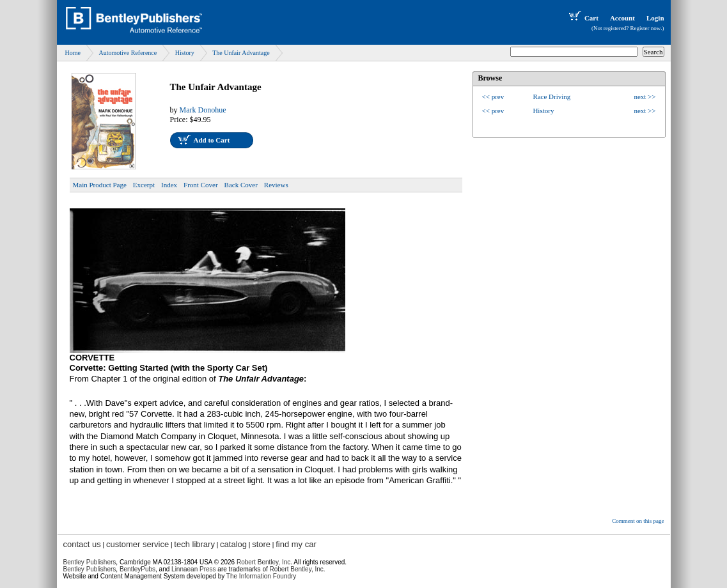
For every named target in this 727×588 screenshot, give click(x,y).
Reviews (276, 185)
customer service (137, 544)
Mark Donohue (203, 110)
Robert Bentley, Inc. (298, 569)
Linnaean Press (194, 569)
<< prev (493, 97)
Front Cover (200, 185)
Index (169, 185)
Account (622, 18)
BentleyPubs (137, 569)
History (185, 53)
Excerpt (144, 185)
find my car (296, 544)
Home (73, 53)
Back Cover (241, 185)
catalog (233, 544)
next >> (645, 97)
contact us (82, 544)
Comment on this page (638, 521)
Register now (646, 28)
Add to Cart (212, 140)
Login (655, 18)
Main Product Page (100, 185)
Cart (582, 18)
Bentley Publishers (90, 562)
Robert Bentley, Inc (263, 562)
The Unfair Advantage (241, 53)
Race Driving (551, 97)
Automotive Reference (128, 53)
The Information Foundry (262, 576)
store (261, 544)
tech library (194, 544)
